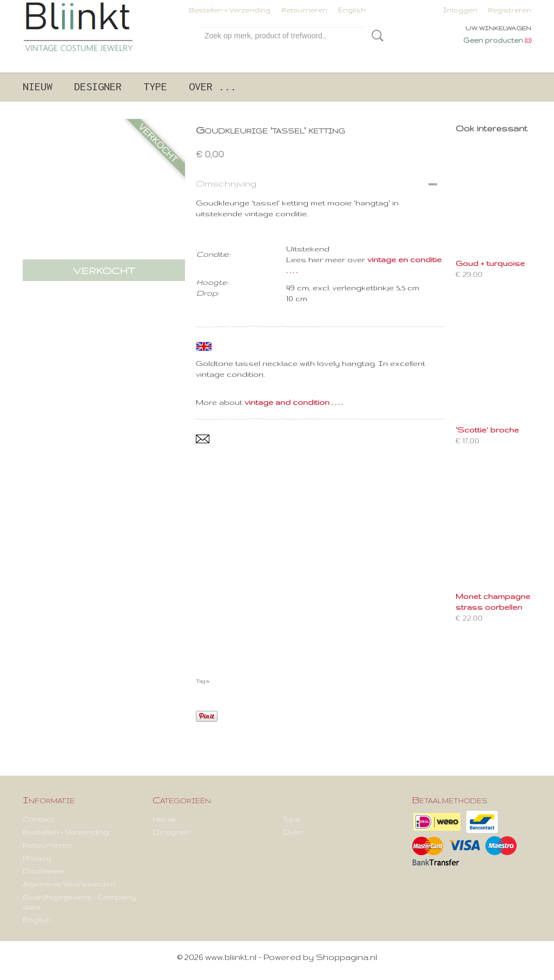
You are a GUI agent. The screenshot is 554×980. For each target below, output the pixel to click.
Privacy (37, 858)
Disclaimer (44, 871)
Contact (38, 819)
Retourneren (304, 10)
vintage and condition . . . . (294, 402)
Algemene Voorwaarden (69, 884)
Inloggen (460, 10)
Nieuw (38, 86)
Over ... (213, 86)
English (352, 10)
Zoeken (375, 36)
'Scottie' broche (487, 430)
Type (155, 86)
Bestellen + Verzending (230, 10)
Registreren (510, 10)
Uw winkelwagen (498, 28)
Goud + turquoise (490, 263)
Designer (98, 86)
